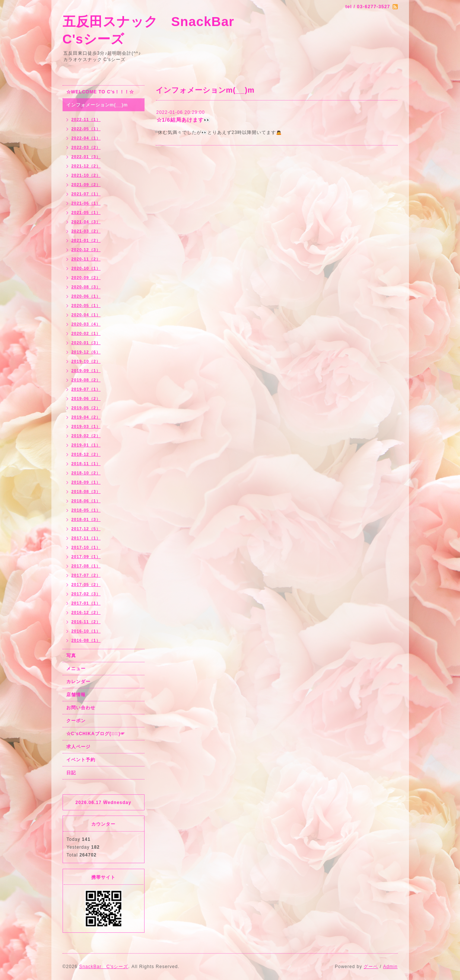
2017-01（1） (86, 603)
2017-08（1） (86, 566)
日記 (71, 773)
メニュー (76, 669)
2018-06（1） (86, 501)
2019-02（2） (86, 436)
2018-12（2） (86, 454)
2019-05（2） (86, 408)
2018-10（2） (86, 473)
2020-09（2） (86, 278)
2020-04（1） (86, 315)
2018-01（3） (86, 519)
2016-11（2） (86, 622)
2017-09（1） (86, 557)
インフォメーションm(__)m (97, 105)
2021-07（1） (86, 194)
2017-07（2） (86, 575)
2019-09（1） (86, 371)
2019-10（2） (86, 361)
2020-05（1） (86, 305)
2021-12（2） (86, 166)
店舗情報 (76, 695)
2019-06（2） (86, 398)
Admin (390, 967)
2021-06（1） (86, 203)
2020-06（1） (86, 296)
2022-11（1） (86, 119)
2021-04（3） (86, 222)
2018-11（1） (86, 464)
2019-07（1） (86, 389)
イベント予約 (81, 760)
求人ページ (78, 747)
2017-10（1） (86, 547)
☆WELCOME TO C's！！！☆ (100, 92)
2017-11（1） (86, 538)
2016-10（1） (86, 631)
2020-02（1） (86, 333)
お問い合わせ (81, 708)
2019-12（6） (86, 352)
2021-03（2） (86, 231)
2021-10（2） (86, 175)
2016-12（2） (86, 612)
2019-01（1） (86, 445)
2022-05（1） (86, 129)
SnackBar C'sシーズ (104, 967)
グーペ (371, 967)
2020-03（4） (86, 324)
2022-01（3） (86, 157)
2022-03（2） (86, 147)
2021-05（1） (86, 212)
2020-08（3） (86, 287)
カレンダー (78, 682)
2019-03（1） (86, 426)
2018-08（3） (86, 491)
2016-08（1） (86, 640)
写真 (71, 656)
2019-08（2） (86, 380)
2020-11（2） (86, 259)
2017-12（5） (86, 529)
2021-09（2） (86, 185)
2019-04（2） (86, 417)
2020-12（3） (86, 250)
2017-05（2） (86, 585)
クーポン (76, 721)
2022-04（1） (86, 138)
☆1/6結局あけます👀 (183, 120)
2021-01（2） (86, 240)
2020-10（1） (86, 268)
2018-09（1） (86, 482)
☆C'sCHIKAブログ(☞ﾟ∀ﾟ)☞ (96, 734)
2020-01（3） (86, 343)
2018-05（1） (86, 510)
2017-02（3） (86, 594)
